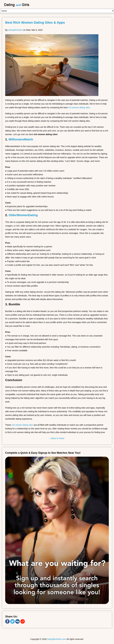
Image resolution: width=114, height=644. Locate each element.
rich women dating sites (79, 107)
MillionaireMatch (21, 139)
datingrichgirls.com (29, 5)
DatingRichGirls (15, 30)
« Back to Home (57, 438)
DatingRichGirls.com (57, 639)
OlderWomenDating (23, 215)
